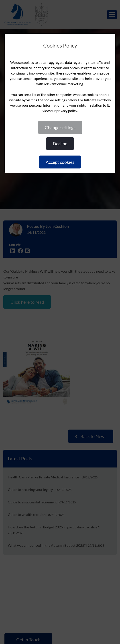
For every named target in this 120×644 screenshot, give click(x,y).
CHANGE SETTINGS (60, 127)
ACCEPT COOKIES (60, 162)
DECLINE (60, 143)
